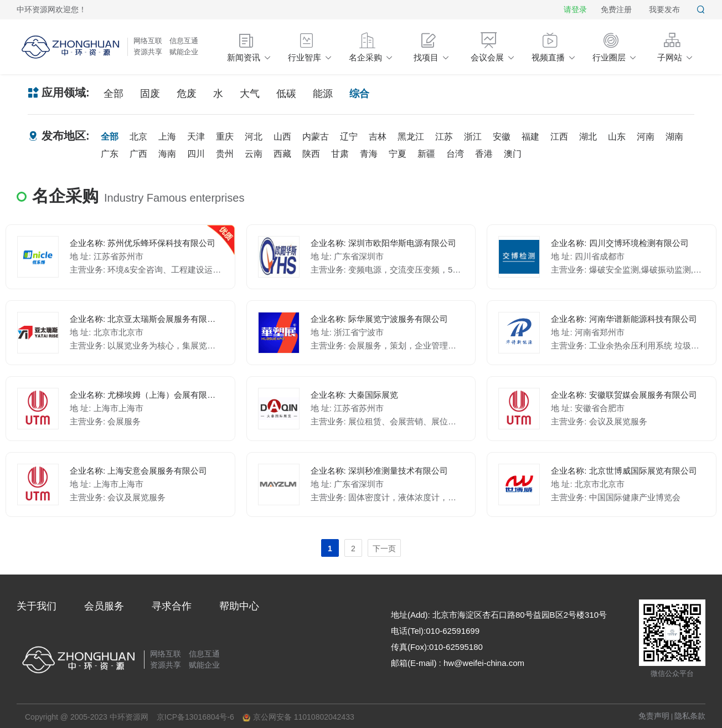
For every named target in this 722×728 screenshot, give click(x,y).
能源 (323, 94)
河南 (646, 137)
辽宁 (349, 137)
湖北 (588, 137)
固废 (150, 94)
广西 (138, 154)
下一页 (384, 548)
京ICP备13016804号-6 (195, 717)
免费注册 (616, 9)
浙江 (473, 137)
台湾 (455, 154)
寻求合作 (172, 606)
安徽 (502, 137)
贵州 (225, 154)
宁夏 (398, 154)
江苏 (444, 137)
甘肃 (340, 154)
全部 (114, 94)
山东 (617, 137)
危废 (187, 94)
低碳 (286, 94)
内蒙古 (316, 137)
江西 (559, 137)
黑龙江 (411, 137)
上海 (167, 137)
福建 (530, 137)
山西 (282, 137)
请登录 (575, 9)
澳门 (513, 154)
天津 (196, 137)
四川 (196, 154)
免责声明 (654, 716)
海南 (167, 154)
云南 (254, 154)
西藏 (282, 154)
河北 (254, 137)
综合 (359, 94)
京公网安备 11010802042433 (298, 717)
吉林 (378, 137)
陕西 (311, 154)
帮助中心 (239, 606)
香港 (484, 154)
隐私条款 (690, 716)
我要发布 (664, 9)
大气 (250, 94)
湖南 (674, 137)
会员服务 (104, 606)
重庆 (225, 137)
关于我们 (37, 606)
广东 (110, 154)
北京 (138, 137)
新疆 (426, 154)
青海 (369, 154)
